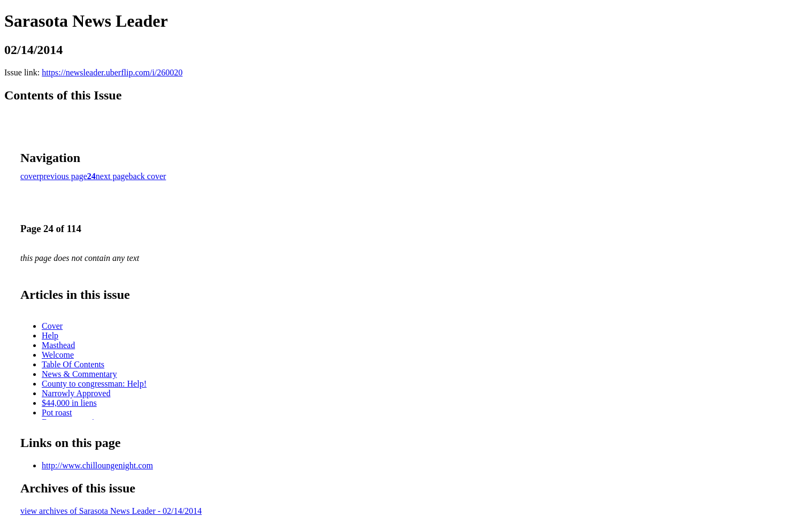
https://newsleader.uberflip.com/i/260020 (112, 72)
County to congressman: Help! (94, 384)
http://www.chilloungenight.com (97, 465)
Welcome (58, 355)
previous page (63, 176)
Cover (52, 326)
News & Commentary (79, 374)
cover (30, 176)
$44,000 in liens (69, 403)
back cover (148, 176)
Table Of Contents (73, 364)
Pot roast (57, 413)
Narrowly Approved (76, 393)
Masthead (58, 345)
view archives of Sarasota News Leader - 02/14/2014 (111, 511)
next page (112, 176)
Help (50, 336)
